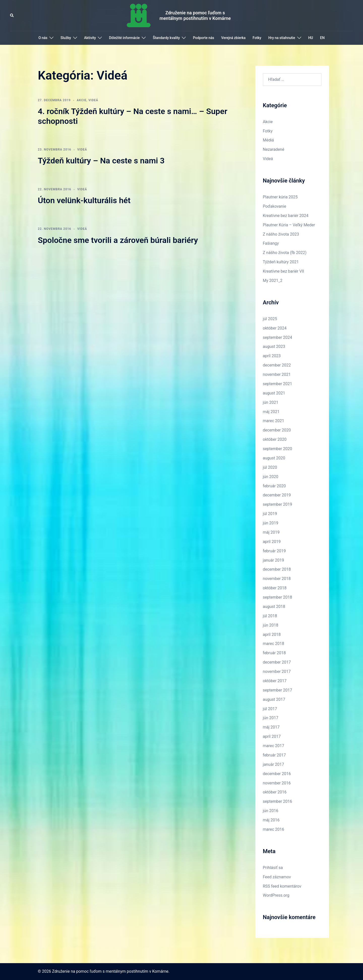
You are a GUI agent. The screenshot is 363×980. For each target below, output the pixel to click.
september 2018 (278, 597)
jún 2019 (271, 523)
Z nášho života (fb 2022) (285, 253)
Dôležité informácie (124, 38)
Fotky (257, 38)
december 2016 (277, 774)
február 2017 (274, 755)
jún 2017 (271, 718)
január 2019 (274, 560)
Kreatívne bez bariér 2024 (286, 216)
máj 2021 (271, 412)
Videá (93, 100)
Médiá (268, 140)
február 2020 (274, 486)
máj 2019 (271, 532)
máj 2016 (271, 820)
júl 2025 (270, 319)
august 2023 (274, 347)
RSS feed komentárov (282, 886)
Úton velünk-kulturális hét (84, 200)
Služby (66, 38)
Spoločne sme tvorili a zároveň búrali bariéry (118, 240)
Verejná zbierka (233, 38)
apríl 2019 (272, 542)
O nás (43, 38)
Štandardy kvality (166, 38)
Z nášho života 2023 (281, 234)
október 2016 (275, 792)
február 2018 (274, 653)
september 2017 (278, 690)
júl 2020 (270, 467)
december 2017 (277, 662)
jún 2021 (271, 402)
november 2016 (277, 783)
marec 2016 (274, 829)
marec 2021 (274, 421)
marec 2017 (274, 746)
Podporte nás (203, 38)
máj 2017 (271, 727)
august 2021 (274, 393)
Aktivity (90, 38)
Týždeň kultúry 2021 (281, 262)
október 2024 (275, 328)
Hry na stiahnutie (282, 38)
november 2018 (277, 579)
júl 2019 (270, 514)
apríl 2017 (272, 736)
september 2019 (278, 504)
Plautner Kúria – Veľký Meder (289, 225)
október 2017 (275, 681)
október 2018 (275, 588)
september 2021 (278, 384)
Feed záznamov (277, 877)
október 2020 (275, 439)
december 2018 (277, 569)
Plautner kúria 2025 (280, 197)
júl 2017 (270, 709)
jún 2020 (271, 477)
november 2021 (277, 374)
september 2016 (278, 801)
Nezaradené (274, 149)
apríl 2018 (272, 634)
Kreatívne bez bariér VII (284, 271)
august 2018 (274, 607)
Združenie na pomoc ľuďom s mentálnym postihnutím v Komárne (195, 15)
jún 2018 (271, 625)
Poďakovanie (275, 206)
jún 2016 (271, 811)
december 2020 (277, 430)
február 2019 (274, 551)
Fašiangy (271, 243)
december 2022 (277, 365)
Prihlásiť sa (273, 868)
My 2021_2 (273, 281)
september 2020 (278, 449)
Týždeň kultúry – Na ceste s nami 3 (101, 161)
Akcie (82, 100)
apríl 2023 (272, 356)
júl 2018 (270, 616)
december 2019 (277, 495)
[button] (12, 15)
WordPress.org (276, 895)
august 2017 (274, 699)
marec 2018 (274, 644)
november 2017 (277, 672)
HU (311, 38)
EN (322, 38)
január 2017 (274, 764)
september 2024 (278, 337)
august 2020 (274, 458)
